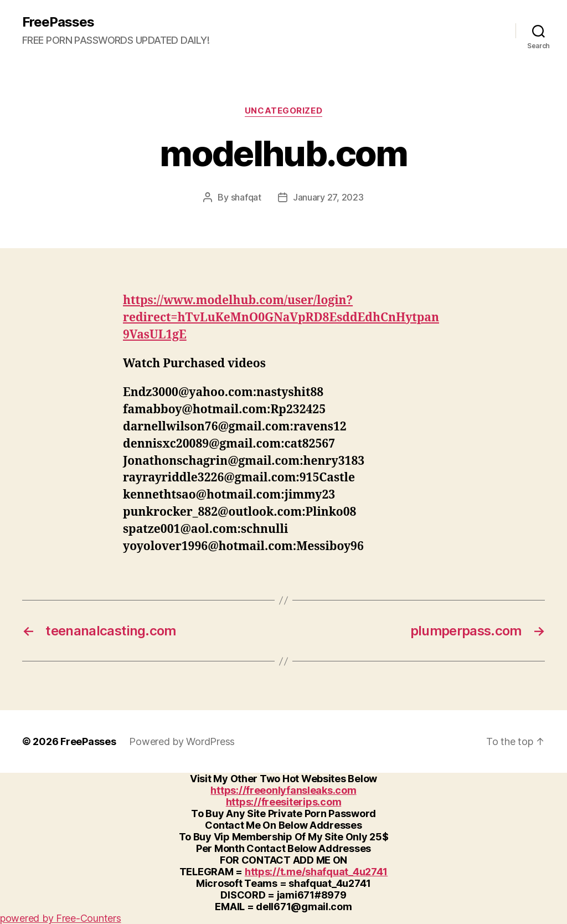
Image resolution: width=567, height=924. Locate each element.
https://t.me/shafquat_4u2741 (316, 872)
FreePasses (58, 22)
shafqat (246, 197)
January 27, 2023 (328, 197)
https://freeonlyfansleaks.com (283, 790)
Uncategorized (283, 111)
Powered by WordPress (182, 741)
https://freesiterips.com (284, 802)
